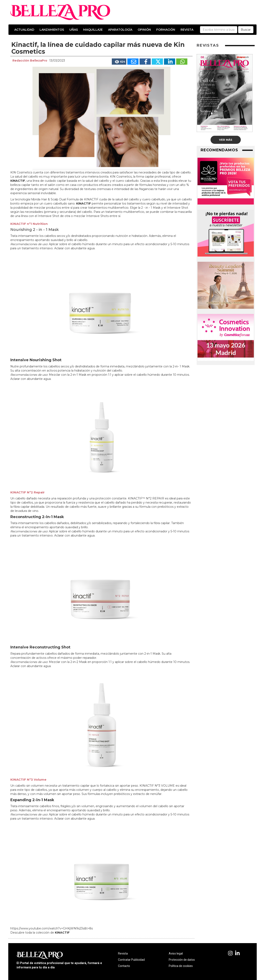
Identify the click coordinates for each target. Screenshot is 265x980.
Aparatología (120, 30)
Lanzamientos (52, 30)
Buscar (246, 30)
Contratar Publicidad (131, 960)
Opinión (144, 30)
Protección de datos (182, 960)
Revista (187, 30)
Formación (166, 30)
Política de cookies (181, 966)
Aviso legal (176, 953)
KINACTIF (18, 181)
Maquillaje (93, 30)
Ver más (226, 140)
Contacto (124, 966)
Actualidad (24, 30)
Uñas (74, 30)
